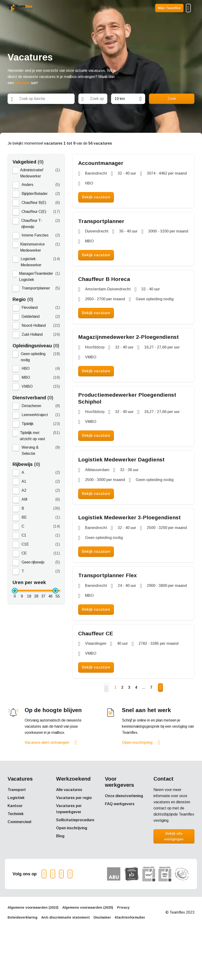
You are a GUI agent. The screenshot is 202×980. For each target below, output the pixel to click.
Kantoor (15, 848)
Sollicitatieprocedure (75, 862)
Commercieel (19, 864)
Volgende (160, 730)
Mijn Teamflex (169, 8)
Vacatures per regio (74, 840)
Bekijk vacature (98, 199)
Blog (60, 878)
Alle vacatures (69, 832)
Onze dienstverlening (124, 838)
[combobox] (41, 99)
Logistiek (16, 840)
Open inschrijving (137, 784)
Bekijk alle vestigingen (174, 878)
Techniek (16, 856)
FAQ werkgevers (120, 846)
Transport (17, 832)
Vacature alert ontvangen (47, 784)
